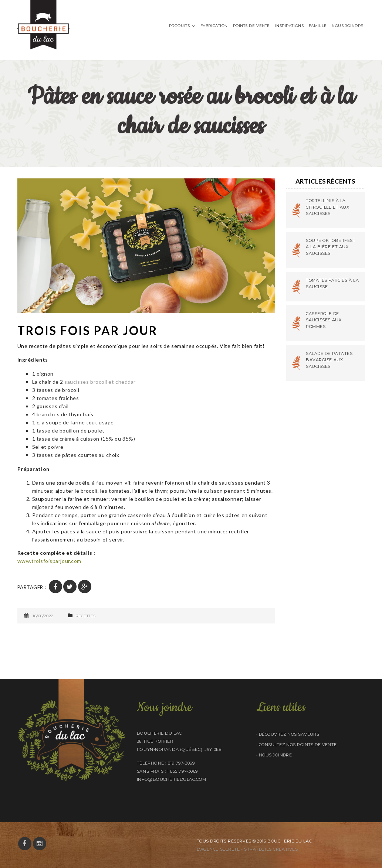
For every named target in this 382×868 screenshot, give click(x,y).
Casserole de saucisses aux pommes (324, 320)
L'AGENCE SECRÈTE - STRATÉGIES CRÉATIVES (247, 849)
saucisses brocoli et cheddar (100, 382)
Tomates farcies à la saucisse (332, 284)
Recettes (85, 616)
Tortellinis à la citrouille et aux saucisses (328, 207)
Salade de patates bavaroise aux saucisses (329, 360)
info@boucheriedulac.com (172, 779)
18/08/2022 (43, 616)
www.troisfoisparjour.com (49, 561)
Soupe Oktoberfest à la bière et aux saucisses (331, 247)
